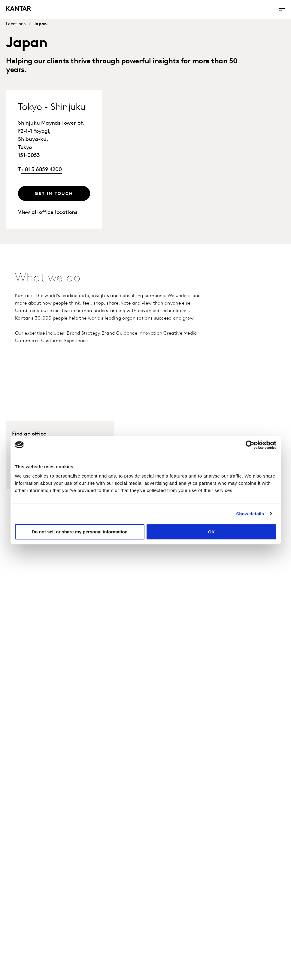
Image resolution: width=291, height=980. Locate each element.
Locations (16, 24)
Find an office (29, 434)
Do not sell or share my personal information (80, 532)
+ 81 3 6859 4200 (41, 170)
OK (212, 532)
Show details (250, 514)
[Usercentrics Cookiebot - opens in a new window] (250, 445)
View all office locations (48, 212)
